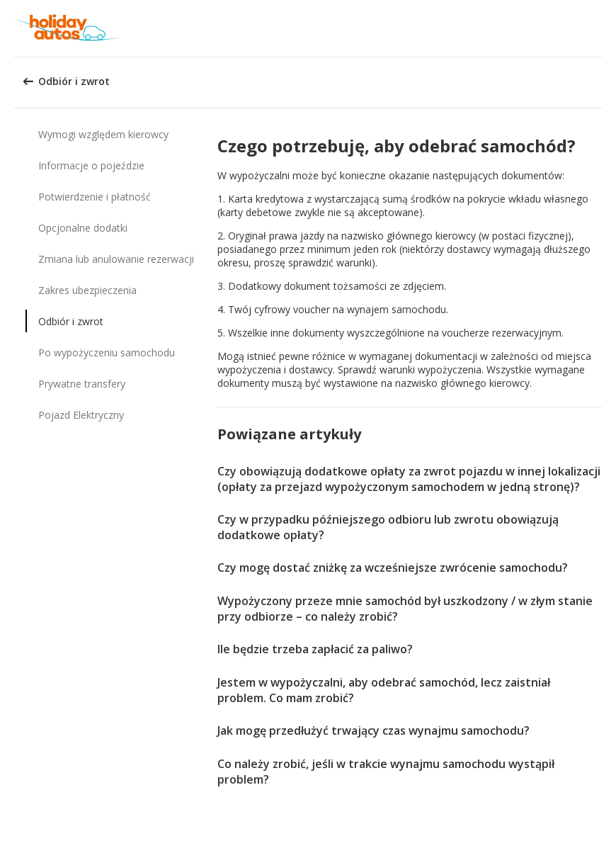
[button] (600, 28)
